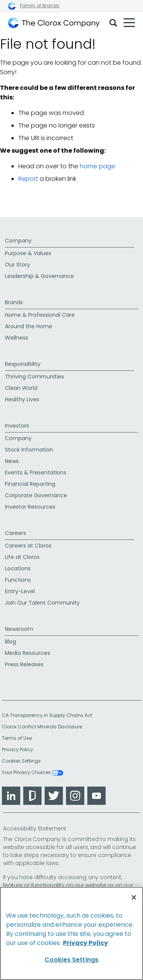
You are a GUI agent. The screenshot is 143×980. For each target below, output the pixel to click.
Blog (10, 642)
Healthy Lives (22, 399)
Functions (18, 580)
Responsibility (23, 364)
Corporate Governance (36, 495)
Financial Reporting (30, 484)
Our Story (18, 265)
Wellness (17, 338)
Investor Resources (30, 507)
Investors (17, 426)
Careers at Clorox (28, 546)
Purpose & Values (28, 253)
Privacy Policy (18, 749)
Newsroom (19, 629)
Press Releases (24, 664)
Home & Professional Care (40, 315)
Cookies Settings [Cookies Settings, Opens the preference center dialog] (72, 960)
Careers (15, 533)
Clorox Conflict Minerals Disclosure (42, 727)
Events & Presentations (36, 472)
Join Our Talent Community (42, 603)
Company (18, 241)
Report (28, 179)
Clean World (21, 388)
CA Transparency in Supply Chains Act (49, 715)
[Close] (134, 897)
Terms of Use (17, 738)
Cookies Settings (21, 761)
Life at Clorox (22, 557)
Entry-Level (20, 591)
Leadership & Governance (39, 276)
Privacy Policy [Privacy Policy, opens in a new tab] (85, 943)
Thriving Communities (35, 377)
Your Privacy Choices (33, 773)
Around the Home (29, 326)
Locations (18, 568)
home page (97, 166)
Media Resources (27, 653)
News (12, 461)
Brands (14, 302)
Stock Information (29, 450)
